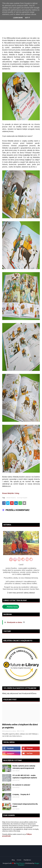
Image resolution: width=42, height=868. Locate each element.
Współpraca (27, 860)
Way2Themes (20, 863)
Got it (27, 18)
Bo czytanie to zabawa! (21, 785)
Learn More (18, 18)
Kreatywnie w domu (15, 622)
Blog (13, 860)
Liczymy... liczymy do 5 (21, 794)
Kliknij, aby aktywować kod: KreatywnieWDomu (19, 693)
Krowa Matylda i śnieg (11, 493)
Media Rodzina (11, 498)
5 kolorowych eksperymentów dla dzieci (25, 805)
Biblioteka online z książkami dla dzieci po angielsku (20, 726)
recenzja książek (22, 498)
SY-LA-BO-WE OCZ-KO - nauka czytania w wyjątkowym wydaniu (25, 777)
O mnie (19, 860)
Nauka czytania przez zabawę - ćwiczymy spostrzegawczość (24, 767)
